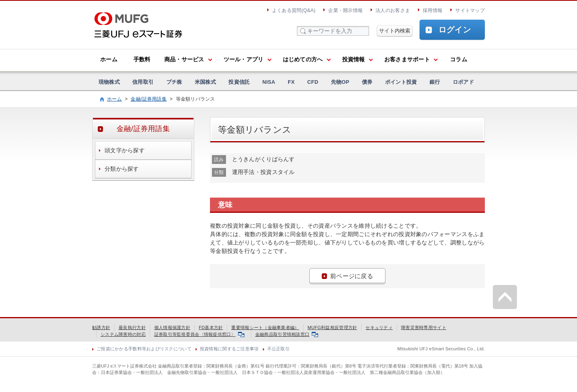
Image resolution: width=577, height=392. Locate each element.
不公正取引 (278, 349)
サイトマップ (470, 10)
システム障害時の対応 (123, 334)
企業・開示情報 (345, 10)
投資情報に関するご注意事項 (229, 349)
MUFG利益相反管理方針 (333, 327)
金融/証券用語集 (149, 99)
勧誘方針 (101, 327)
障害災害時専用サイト (424, 327)
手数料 (142, 59)
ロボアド (463, 82)
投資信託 (239, 82)
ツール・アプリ (244, 59)
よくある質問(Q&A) (294, 10)
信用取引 (143, 82)
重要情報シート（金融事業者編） (265, 327)
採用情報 (433, 10)
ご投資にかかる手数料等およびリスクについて (144, 349)
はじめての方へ (303, 59)
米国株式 (205, 82)
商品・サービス (184, 59)
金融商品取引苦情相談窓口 (287, 334)
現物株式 (109, 82)
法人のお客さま (393, 10)
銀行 (435, 82)
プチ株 (174, 82)
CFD (313, 82)
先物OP (340, 82)
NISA (269, 82)
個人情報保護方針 (172, 327)
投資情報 (354, 59)
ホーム (109, 59)
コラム (459, 59)
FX (291, 82)
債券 (367, 82)
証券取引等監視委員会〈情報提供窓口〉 (199, 334)
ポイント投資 (401, 82)
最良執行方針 (132, 327)
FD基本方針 (211, 327)
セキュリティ (379, 327)
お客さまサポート (407, 59)
